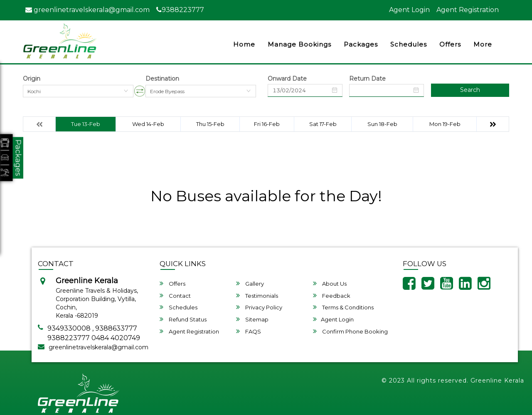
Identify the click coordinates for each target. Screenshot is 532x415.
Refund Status (183, 319)
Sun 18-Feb (382, 124)
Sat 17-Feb (323, 124)
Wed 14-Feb (148, 124)
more (483, 44)
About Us (330, 283)
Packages (361, 44)
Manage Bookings (299, 44)
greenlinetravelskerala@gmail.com (87, 10)
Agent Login (409, 10)
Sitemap (252, 319)
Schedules (409, 44)
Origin (32, 79)
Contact (175, 295)
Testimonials (257, 295)
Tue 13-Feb (86, 124)
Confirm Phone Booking (350, 331)
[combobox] (78, 91)
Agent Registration (468, 10)
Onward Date (287, 79)
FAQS (249, 331)
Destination (162, 79)
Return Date (367, 79)
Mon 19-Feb (445, 124)
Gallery (250, 283)
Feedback (332, 295)
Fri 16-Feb (267, 124)
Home (244, 44)
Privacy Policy (259, 307)
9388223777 (180, 10)
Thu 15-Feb (210, 124)
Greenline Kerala (497, 380)
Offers (450, 44)
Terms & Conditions (343, 307)
